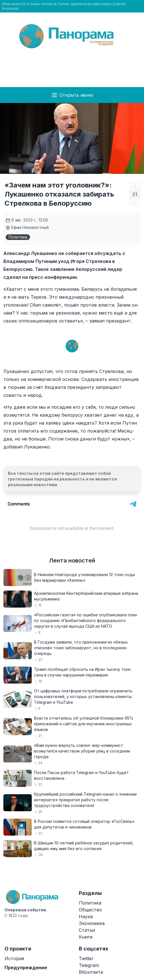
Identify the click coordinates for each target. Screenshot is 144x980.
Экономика (92, 923)
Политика (18, 237)
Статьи (87, 930)
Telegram (89, 965)
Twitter (86, 958)
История (14, 958)
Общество (90, 910)
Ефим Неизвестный (27, 227)
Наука (86, 916)
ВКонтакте (91, 972)
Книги (86, 937)
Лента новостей (72, 560)
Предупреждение (26, 968)
